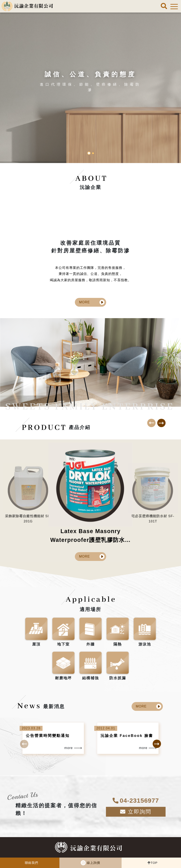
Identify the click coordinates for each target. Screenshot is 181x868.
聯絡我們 (31, 863)
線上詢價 (93, 863)
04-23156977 (98, 853)
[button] (89, 153)
